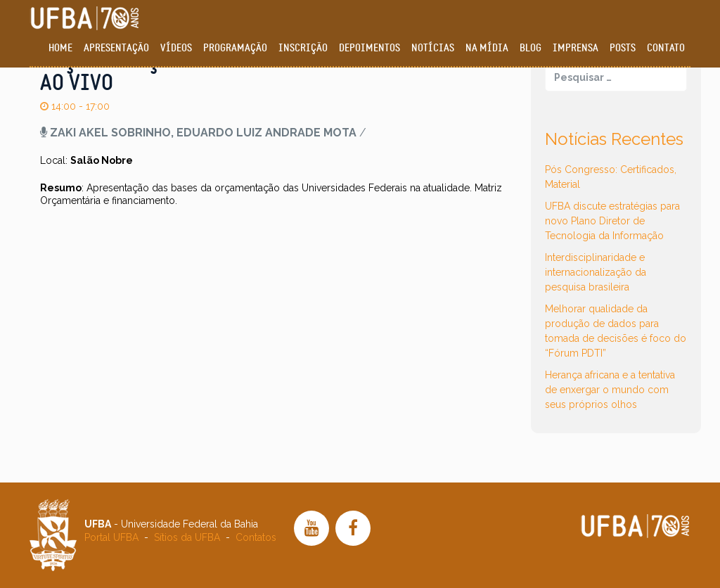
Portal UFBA (111, 537)
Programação (235, 48)
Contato (666, 48)
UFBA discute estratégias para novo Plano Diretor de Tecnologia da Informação (612, 221)
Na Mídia (487, 48)
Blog (531, 48)
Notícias (433, 48)
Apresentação (116, 48)
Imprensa (576, 48)
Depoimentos (369, 48)
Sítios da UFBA (187, 537)
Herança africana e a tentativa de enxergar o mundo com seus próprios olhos (610, 390)
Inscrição (303, 48)
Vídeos (176, 48)
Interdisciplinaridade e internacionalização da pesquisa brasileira (596, 272)
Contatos (256, 537)
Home (60, 48)
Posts (623, 48)
